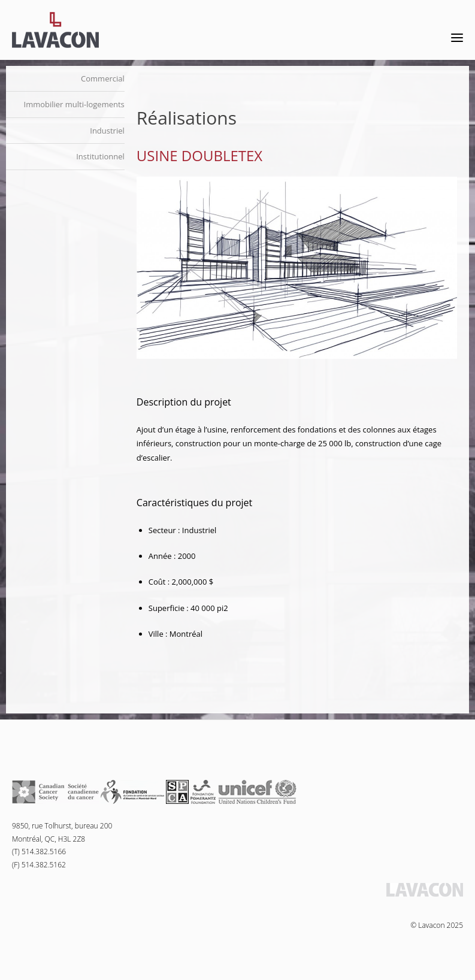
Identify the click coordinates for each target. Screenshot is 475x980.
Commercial (103, 78)
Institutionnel (100, 156)
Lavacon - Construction (55, 30)
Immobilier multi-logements (74, 104)
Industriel (107, 131)
